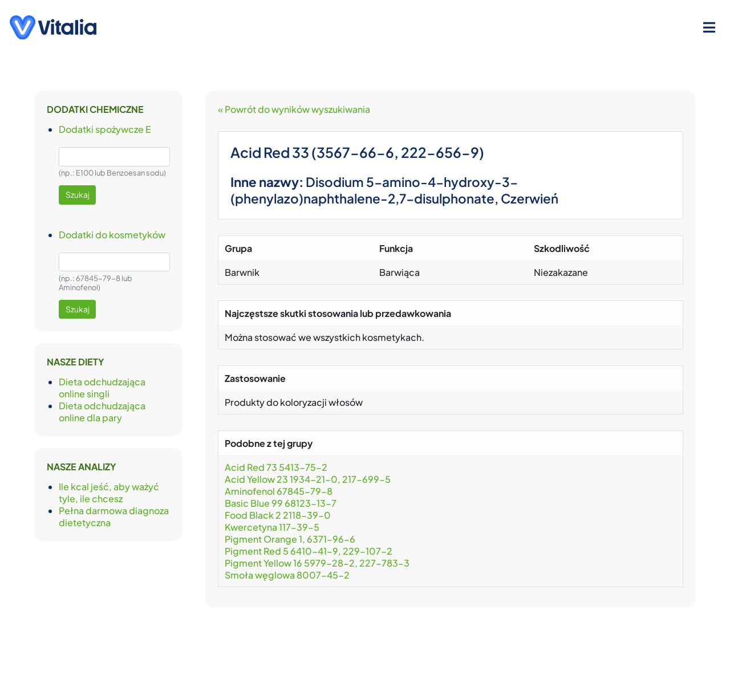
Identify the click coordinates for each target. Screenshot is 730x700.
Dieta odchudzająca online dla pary (102, 412)
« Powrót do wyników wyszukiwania (294, 109)
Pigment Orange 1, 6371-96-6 (290, 539)
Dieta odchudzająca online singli (102, 388)
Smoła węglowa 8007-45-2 (288, 575)
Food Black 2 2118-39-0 (278, 515)
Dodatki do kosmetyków (112, 235)
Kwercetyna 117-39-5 (272, 527)
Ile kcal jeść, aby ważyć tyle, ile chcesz (109, 493)
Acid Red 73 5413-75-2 (276, 467)
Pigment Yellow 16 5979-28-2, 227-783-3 (317, 563)
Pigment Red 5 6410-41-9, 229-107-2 (309, 551)
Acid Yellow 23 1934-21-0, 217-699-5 (309, 479)
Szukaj (78, 194)
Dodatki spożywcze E (105, 129)
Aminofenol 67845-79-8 (279, 491)
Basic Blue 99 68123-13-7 (281, 503)
